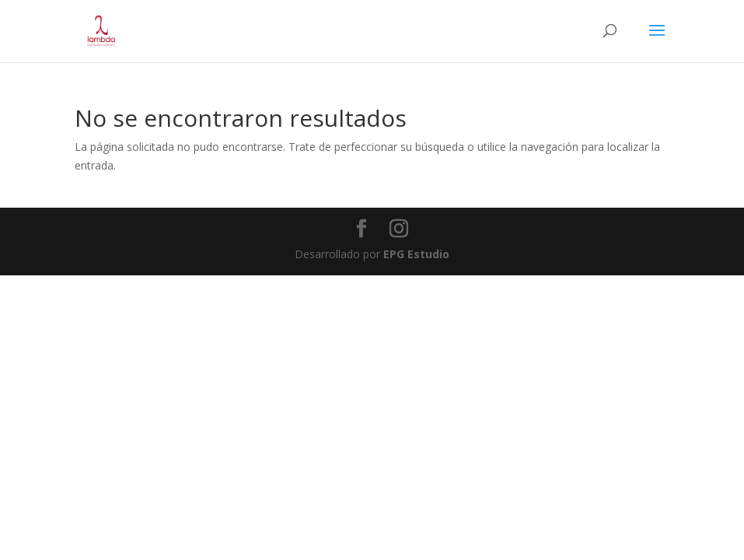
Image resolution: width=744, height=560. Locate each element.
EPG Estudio (416, 254)
